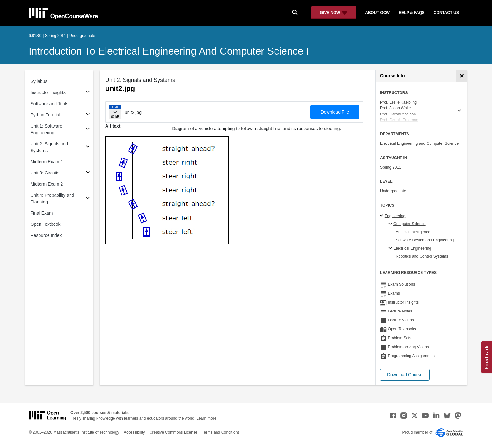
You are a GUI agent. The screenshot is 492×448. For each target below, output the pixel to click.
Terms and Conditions (221, 432)
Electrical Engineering (412, 248)
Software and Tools (50, 104)
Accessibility (134, 432)
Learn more (206, 418)
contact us (446, 13)
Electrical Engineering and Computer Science (419, 143)
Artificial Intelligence (413, 232)
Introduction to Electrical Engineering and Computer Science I (169, 51)
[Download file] (115, 112)
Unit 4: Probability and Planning (52, 198)
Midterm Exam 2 (47, 184)
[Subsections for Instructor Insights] (88, 93)
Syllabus (39, 81)
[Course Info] (462, 76)
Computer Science (410, 224)
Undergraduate (393, 191)
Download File (335, 112)
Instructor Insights (48, 92)
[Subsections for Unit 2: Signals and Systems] (88, 147)
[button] (405, 375)
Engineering (395, 216)
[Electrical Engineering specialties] (391, 248)
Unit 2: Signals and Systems (49, 147)
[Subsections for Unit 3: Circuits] (88, 173)
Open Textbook (46, 224)
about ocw (377, 13)
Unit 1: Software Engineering (47, 129)
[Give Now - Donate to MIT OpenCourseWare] (334, 13)
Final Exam (42, 213)
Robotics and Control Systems (422, 256)
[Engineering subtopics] (382, 216)
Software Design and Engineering (425, 240)
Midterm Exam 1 (47, 162)
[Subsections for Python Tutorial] (88, 115)
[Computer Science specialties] (391, 224)
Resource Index (46, 235)
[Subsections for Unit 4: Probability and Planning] (88, 199)
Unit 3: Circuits (45, 173)
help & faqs (411, 13)
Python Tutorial (45, 115)
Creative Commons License (173, 432)
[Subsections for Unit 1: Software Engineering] (88, 130)
